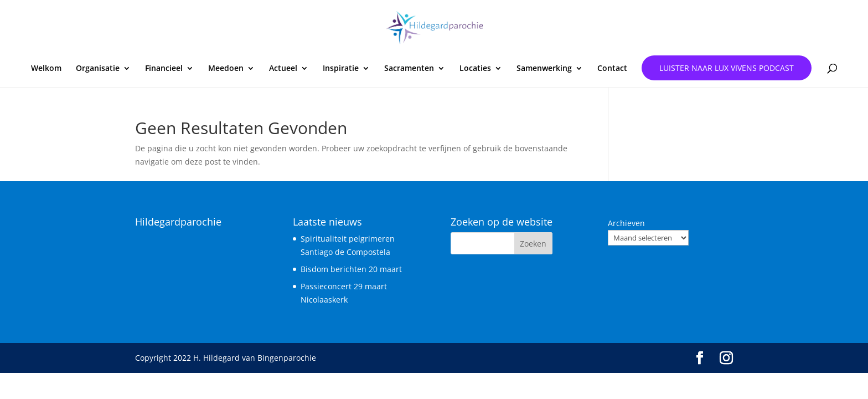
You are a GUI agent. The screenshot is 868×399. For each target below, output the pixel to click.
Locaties (475, 69)
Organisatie (98, 69)
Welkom (46, 69)
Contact (612, 69)
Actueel (283, 69)
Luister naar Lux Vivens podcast (727, 68)
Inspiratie (341, 69)
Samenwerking (544, 69)
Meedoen (226, 69)
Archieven (626, 223)
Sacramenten (409, 69)
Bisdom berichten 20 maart (351, 269)
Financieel (164, 69)
